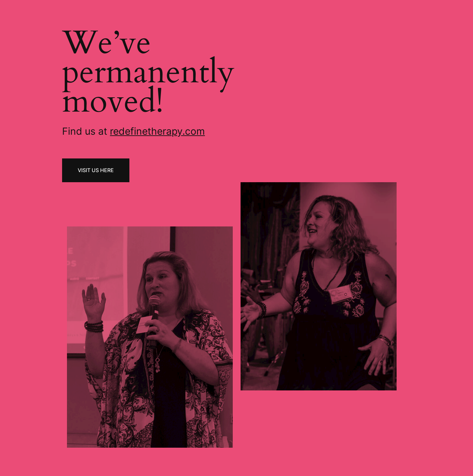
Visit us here (96, 170)
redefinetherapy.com (157, 131)
